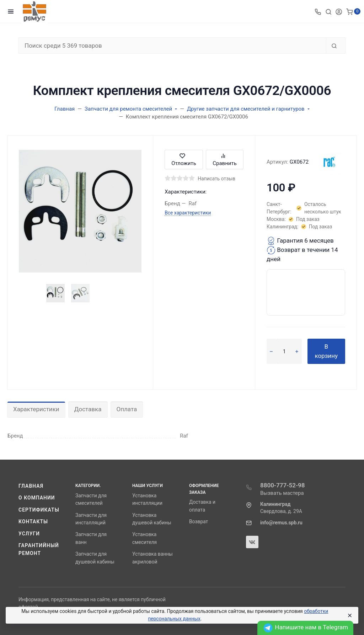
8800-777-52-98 (283, 485)
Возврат (199, 522)
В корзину (326, 351)
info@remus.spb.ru (281, 523)
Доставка (88, 409)
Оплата (127, 409)
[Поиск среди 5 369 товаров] (172, 46)
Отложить (184, 160)
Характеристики (36, 409)
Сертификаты (39, 510)
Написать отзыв (216, 179)
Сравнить (225, 160)
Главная (31, 486)
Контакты (33, 522)
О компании (37, 498)
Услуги (29, 534)
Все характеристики (188, 213)
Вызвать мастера (282, 493)
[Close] (349, 615)
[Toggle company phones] (318, 11)
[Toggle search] (328, 11)
